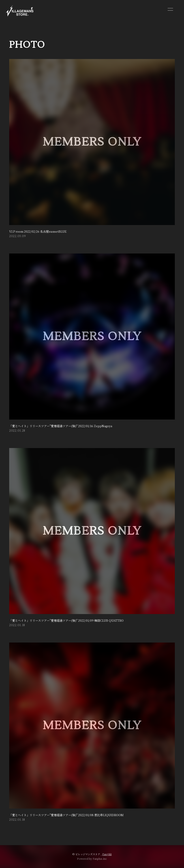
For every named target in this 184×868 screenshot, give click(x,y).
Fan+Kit (107, 854)
